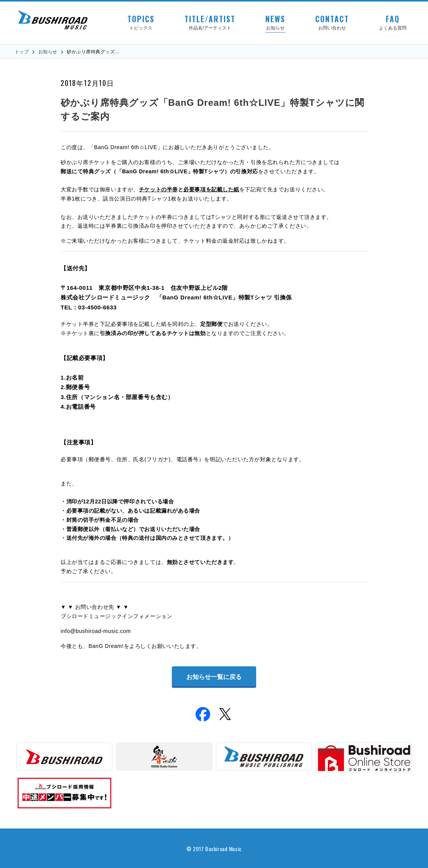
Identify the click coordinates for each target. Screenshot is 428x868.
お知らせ (48, 52)
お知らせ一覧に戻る (214, 677)
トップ (22, 52)
